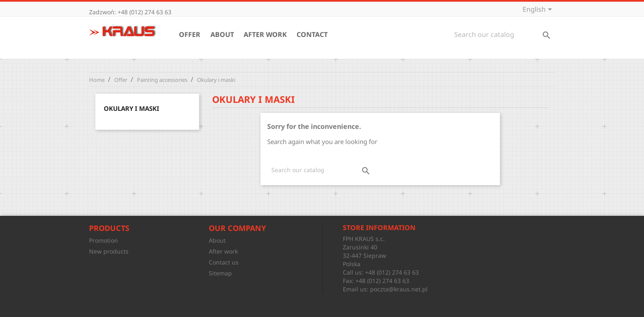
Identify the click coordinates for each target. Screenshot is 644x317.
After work (265, 34)
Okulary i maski (131, 108)
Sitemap (220, 273)
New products (109, 251)
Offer (190, 34)
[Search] (502, 34)
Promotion (104, 240)
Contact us (224, 262)
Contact (312, 34)
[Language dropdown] (539, 10)
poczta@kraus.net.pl (399, 289)
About (222, 34)
